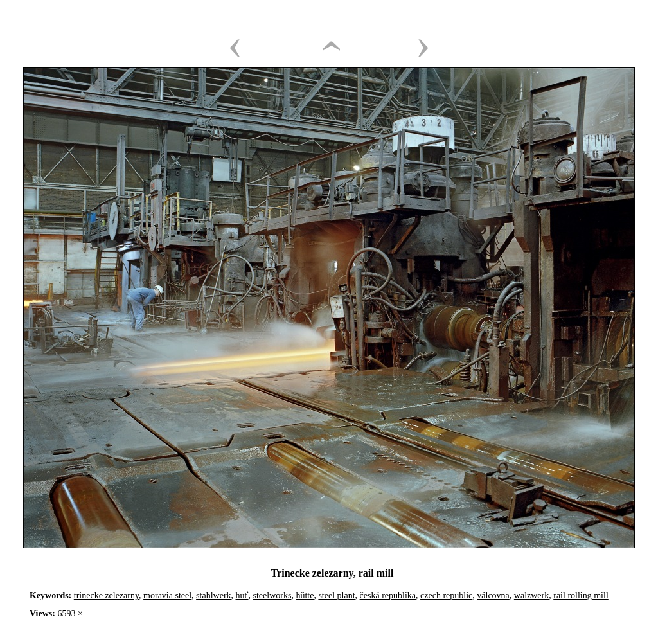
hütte (305, 595)
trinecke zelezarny (106, 595)
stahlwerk (213, 595)
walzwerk (531, 595)
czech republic (446, 595)
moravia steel (167, 595)
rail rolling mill (581, 595)
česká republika (388, 595)
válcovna (493, 595)
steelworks (272, 595)
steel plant (336, 595)
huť (242, 595)
